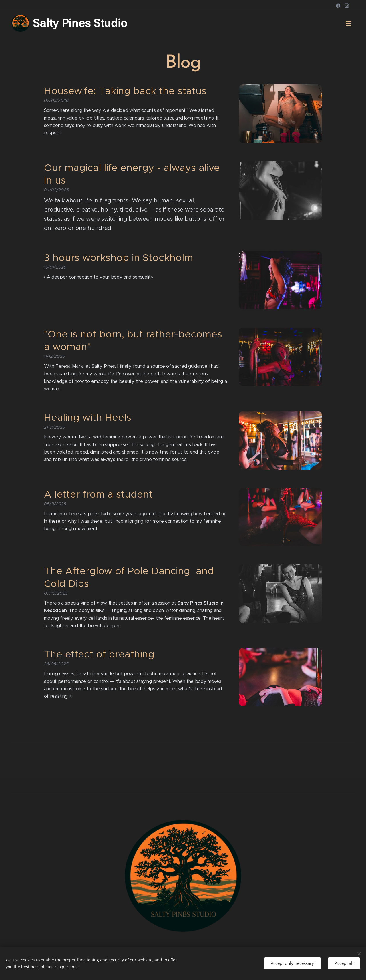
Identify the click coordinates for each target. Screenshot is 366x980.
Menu (349, 23)
